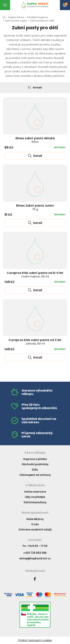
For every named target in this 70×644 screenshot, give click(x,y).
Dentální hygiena (38, 17)
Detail (35, 156)
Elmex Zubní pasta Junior (35, 207)
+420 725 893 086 (35, 553)
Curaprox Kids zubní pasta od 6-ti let (35, 275)
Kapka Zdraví (16, 17)
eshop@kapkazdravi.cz (35, 559)
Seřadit (35, 87)
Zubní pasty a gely (16, 21)
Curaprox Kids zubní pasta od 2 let (35, 342)
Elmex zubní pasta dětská (35, 140)
